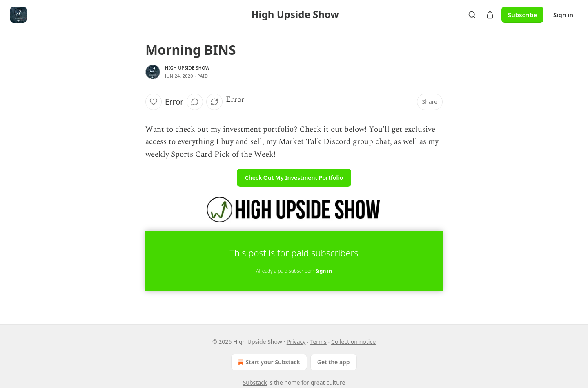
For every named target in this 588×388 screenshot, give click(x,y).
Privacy (296, 342)
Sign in (563, 15)
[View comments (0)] (195, 102)
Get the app (334, 362)
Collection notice (353, 342)
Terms (318, 342)
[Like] (154, 102)
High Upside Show (187, 68)
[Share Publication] (490, 15)
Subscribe (522, 15)
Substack (255, 382)
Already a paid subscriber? (294, 271)
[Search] (472, 15)
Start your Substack (268, 362)
